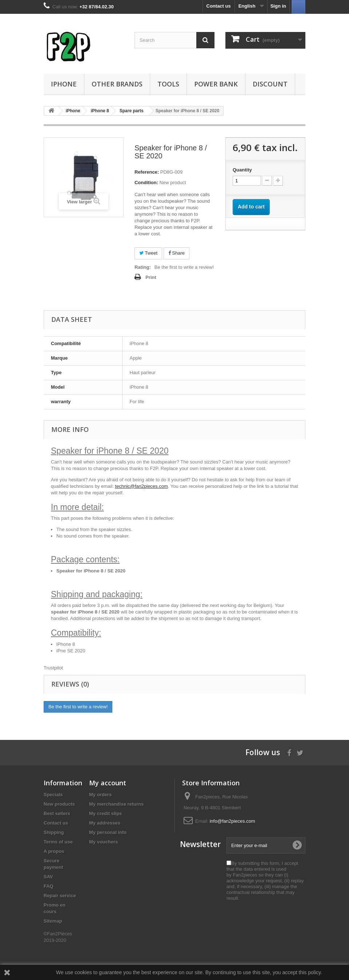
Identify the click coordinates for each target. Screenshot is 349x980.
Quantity (242, 170)
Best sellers (57, 813)
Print (151, 277)
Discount (270, 84)
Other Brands (117, 84)
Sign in (278, 6)
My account (108, 783)
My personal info (108, 832)
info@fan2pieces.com (232, 821)
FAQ (49, 886)
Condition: (146, 183)
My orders (100, 795)
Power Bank (216, 84)
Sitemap (53, 921)
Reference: (147, 172)
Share (176, 253)
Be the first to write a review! (184, 267)
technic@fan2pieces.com (141, 486)
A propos (54, 851)
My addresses (105, 823)
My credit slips (105, 813)
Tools (168, 84)
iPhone (64, 84)
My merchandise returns (116, 804)
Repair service (60, 896)
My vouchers (103, 842)
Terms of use (58, 842)
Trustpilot (53, 668)
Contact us (219, 6)
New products (59, 804)
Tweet (148, 253)
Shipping (54, 832)
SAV (48, 877)
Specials (53, 795)
